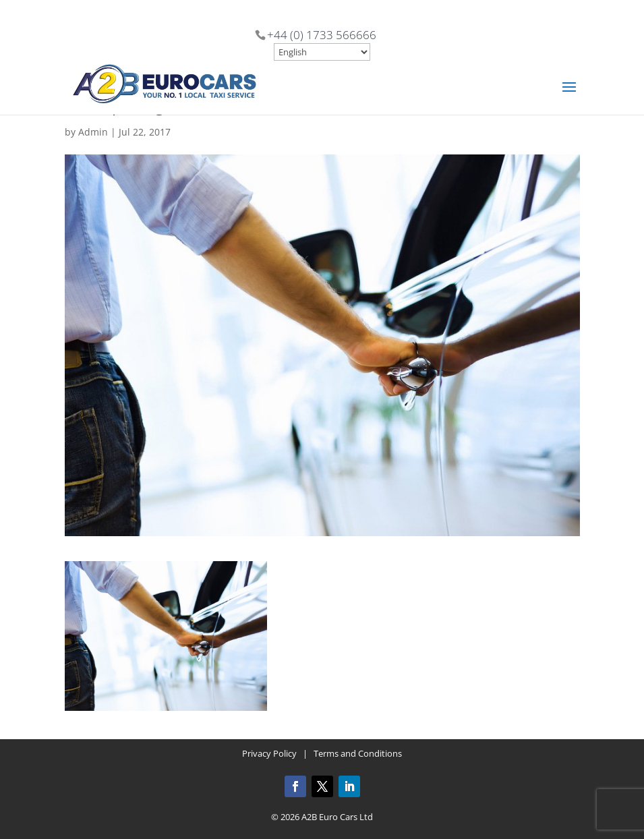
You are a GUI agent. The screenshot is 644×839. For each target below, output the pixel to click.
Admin (93, 132)
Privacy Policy (269, 753)
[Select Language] (322, 52)
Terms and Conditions (358, 753)
